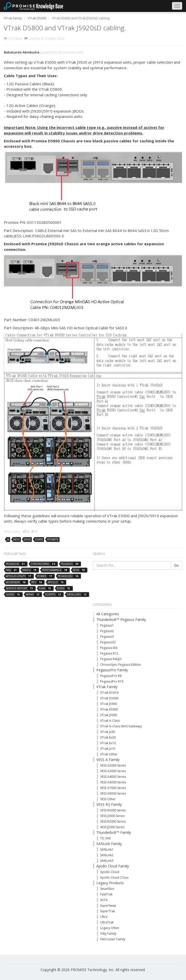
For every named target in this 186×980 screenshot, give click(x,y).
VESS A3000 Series (113, 771)
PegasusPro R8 (111, 676)
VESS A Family (108, 760)
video (30, 570)
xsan (46, 588)
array (33, 594)
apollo (56, 582)
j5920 (27, 539)
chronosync (44, 564)
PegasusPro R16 (112, 681)
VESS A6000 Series (113, 782)
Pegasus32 (108, 642)
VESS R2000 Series (113, 821)
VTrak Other (109, 754)
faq (12, 570)
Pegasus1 (107, 625)
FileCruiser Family (113, 939)
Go (176, 565)
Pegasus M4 (109, 648)
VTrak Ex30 (108, 737)
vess (80, 570)
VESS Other (108, 799)
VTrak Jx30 (108, 732)
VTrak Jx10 (108, 749)
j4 (8, 539)
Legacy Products (110, 883)
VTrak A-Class (110, 721)
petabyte (53, 539)
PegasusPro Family (112, 670)
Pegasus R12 (109, 653)
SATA (104, 900)
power (45, 576)
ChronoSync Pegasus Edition (121, 665)
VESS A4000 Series (113, 777)
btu (37, 582)
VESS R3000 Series (113, 810)
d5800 (39, 539)
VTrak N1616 (109, 693)
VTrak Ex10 (108, 743)
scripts (54, 594)
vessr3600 (17, 582)
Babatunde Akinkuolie (22, 52)
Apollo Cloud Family (113, 866)
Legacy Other (110, 928)
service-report (20, 588)
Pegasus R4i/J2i (111, 659)
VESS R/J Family (109, 804)
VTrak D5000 (109, 698)
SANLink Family (109, 844)
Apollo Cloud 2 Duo (114, 877)
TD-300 (105, 838)
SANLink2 (107, 855)
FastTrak (106, 894)
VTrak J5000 (109, 715)
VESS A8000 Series (113, 793)
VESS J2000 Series (112, 827)
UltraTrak (107, 922)
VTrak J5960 (109, 704)
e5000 (64, 588)
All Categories (108, 614)
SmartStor (107, 889)
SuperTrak (108, 911)
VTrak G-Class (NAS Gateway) (121, 726)
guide (14, 594)
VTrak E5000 (109, 709)
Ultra (104, 917)
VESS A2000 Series (113, 765)
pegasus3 (16, 564)
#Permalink (12, 532)
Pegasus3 (107, 637)
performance (55, 570)
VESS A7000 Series (113, 788)
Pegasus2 (107, 631)
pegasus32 (69, 576)
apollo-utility (19, 576)
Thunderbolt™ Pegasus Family (121, 620)
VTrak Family (107, 687)
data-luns (77, 594)
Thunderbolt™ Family (114, 832)
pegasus (70, 564)
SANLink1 (107, 849)
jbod (17, 539)
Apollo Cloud (110, 872)
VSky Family (108, 934)
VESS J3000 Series (112, 816)
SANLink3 (107, 861)
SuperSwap (108, 906)
